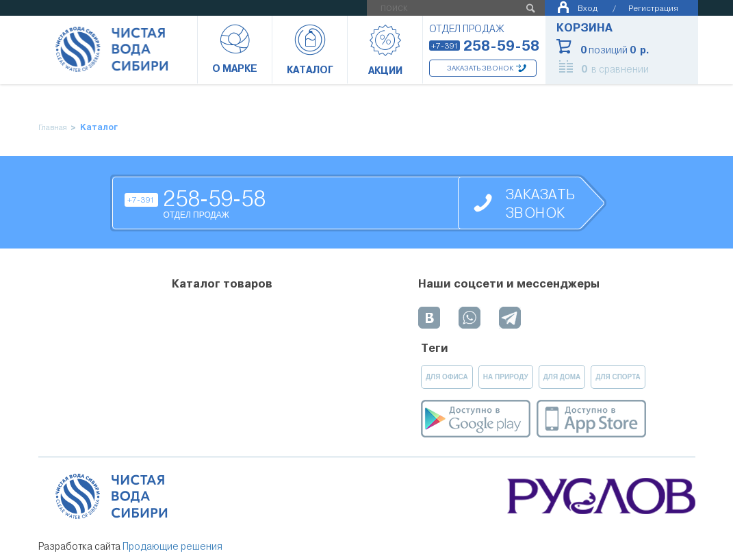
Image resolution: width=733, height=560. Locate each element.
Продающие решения (172, 546)
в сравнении (615, 69)
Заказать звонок (480, 68)
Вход (588, 8)
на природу (506, 377)
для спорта (618, 377)
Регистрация (653, 8)
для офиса (447, 377)
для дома (562, 377)
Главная (53, 128)
